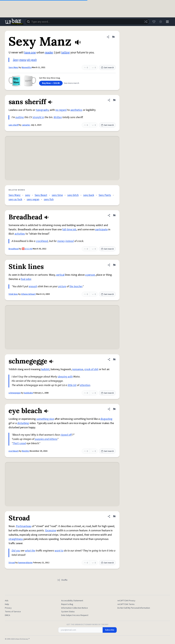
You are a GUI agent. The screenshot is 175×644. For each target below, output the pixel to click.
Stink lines (13, 294)
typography (42, 110)
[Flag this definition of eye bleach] (114, 409)
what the (30, 551)
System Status (68, 612)
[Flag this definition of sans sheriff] (114, 100)
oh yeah (32, 60)
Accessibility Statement (72, 601)
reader (49, 53)
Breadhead (14, 249)
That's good (19, 443)
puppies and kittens (46, 439)
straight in (38, 117)
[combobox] (87, 22)
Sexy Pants (105, 195)
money (61, 241)
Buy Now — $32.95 (51, 83)
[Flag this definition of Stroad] (114, 516)
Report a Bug (67, 604)
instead (70, 241)
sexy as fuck (15, 199)
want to (59, 551)
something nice (45, 419)
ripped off (66, 435)
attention (85, 385)
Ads (7, 601)
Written (58, 117)
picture (62, 286)
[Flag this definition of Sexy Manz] (113, 37)
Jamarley (26, 125)
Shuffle (62, 580)
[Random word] (146, 22)
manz (23, 60)
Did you (16, 551)
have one (30, 53)
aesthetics (76, 110)
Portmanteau (24, 526)
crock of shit (91, 369)
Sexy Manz (13, 67)
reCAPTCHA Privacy (126, 601)
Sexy (16, 60)
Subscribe (110, 630)
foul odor (26, 279)
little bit (72, 385)
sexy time (57, 195)
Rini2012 (26, 451)
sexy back (89, 195)
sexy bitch (73, 195)
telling (66, 53)
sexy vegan (33, 199)
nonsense (78, 369)
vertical (60, 275)
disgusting (106, 419)
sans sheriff (14, 125)
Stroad (12, 563)
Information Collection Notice (75, 608)
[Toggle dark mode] (161, 22)
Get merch (107, 68)
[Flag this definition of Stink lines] (114, 265)
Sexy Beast (41, 195)
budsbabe (28, 393)
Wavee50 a (26, 67)
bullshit (45, 369)
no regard (61, 110)
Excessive (51, 531)
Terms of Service (13, 612)
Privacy (8, 608)
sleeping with (65, 377)
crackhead (42, 241)
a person (90, 275)
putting (20, 117)
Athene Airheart (28, 294)
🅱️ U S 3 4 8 (27, 249)
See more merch (71, 83)
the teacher (76, 286)
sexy (28, 195)
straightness (16, 539)
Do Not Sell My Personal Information (134, 608)
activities (20, 234)
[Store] (154, 22)
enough (33, 286)
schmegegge (15, 393)
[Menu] (167, 22)
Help (7, 604)
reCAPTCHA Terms (126, 604)
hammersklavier (25, 563)
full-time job (69, 229)
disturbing (23, 423)
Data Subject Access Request (75, 615)
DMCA (7, 615)
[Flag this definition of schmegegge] (114, 359)
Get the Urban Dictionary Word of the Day (88, 625)
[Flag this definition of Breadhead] (114, 215)
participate (101, 229)
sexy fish (49, 199)
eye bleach (14, 451)
